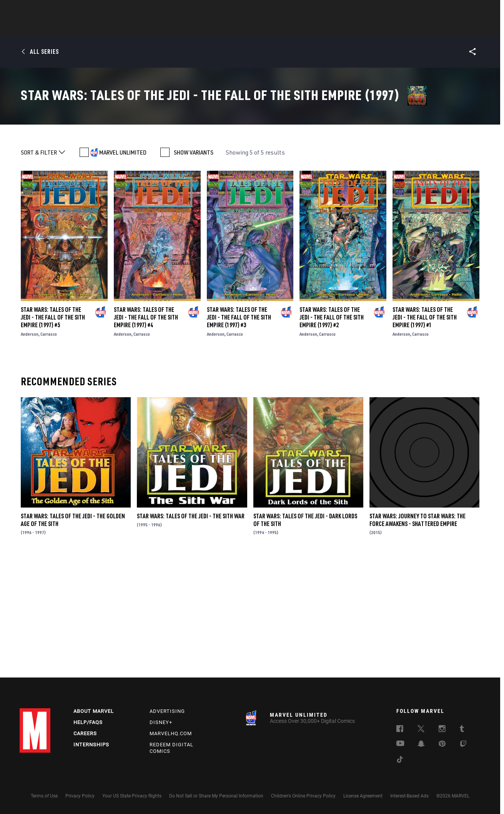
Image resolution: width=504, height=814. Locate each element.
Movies (240, 27)
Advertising (167, 711)
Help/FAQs (88, 722)
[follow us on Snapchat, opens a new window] (421, 745)
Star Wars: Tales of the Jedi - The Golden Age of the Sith (73, 635)
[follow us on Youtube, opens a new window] (400, 744)
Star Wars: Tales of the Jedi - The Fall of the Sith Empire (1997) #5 (53, 433)
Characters (202, 27)
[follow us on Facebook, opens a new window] (400, 730)
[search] (471, 10)
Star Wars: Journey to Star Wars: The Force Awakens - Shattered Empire (418, 635)
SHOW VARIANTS (194, 268)
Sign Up (73, 10)
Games (306, 27)
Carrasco (49, 449)
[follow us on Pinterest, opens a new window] (442, 744)
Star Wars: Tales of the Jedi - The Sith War (191, 631)
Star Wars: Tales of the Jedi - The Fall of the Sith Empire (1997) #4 (146, 433)
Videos (336, 27)
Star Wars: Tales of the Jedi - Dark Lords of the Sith (305, 635)
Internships (91, 745)
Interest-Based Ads (409, 796)
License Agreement (363, 796)
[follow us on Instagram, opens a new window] (442, 730)
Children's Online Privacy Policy (303, 796)
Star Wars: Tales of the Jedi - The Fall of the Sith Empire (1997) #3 (239, 433)
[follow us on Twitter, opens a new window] (421, 730)
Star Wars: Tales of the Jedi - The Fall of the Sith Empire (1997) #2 (332, 433)
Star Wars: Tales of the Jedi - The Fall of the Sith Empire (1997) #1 (425, 433)
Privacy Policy (80, 796)
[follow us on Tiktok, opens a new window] (400, 761)
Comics (165, 27)
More (364, 27)
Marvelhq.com (171, 733)
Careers (85, 733)
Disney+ (161, 722)
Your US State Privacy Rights (132, 796)
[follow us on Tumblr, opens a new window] (462, 730)
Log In (48, 10)
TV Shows (273, 27)
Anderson (30, 449)
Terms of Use (44, 796)
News (136, 27)
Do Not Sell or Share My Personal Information (216, 796)
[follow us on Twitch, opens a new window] (463, 745)
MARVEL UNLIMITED (123, 268)
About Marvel (94, 711)
